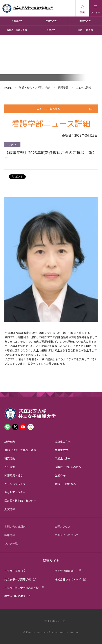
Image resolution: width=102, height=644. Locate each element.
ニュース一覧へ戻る (48, 109)
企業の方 (51, 30)
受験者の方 (17, 21)
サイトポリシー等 (55, 621)
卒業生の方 (85, 21)
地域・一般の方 (85, 30)
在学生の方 (51, 21)
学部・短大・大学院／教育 (35, 87)
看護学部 (63, 87)
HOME (8, 87)
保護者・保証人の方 (17, 30)
